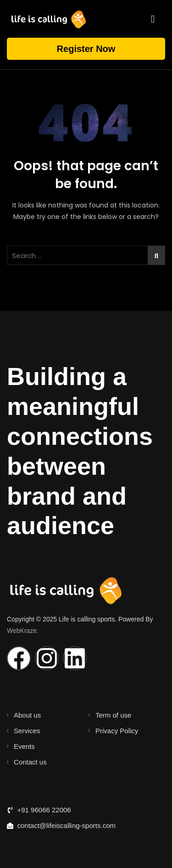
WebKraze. (23, 631)
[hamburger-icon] (153, 19)
